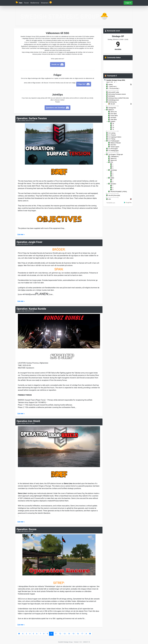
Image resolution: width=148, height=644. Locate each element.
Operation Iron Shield (28, 421)
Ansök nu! (57, 64)
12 (60, 634)
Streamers (45, 3)
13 (65, 634)
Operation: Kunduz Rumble (31, 309)
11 (56, 634)
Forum (26, 3)
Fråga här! (84, 84)
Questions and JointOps (58, 108)
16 (78, 634)
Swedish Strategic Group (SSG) (116, 80)
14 (69, 634)
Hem (21, 3)
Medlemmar (35, 3)
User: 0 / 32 (109, 82)
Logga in (128, 3)
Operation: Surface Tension (32, 118)
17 (82, 634)
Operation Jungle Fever (29, 242)
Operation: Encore (26, 529)
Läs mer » (21, 234)
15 (73, 634)
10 (51, 634)
